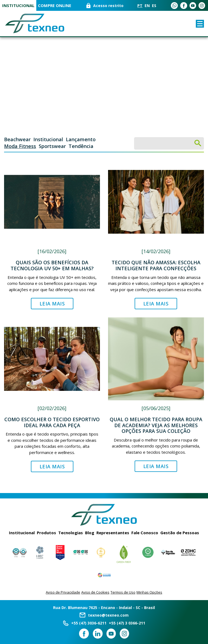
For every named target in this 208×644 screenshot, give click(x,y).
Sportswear (52, 146)
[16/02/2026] (52, 251)
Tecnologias (71, 533)
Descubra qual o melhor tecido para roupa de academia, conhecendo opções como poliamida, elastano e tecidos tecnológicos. (156, 446)
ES (154, 6)
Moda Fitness (20, 146)
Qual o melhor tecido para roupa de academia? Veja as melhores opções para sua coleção (156, 425)
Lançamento (81, 139)
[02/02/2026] (52, 408)
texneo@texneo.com (108, 615)
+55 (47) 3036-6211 (89, 623)
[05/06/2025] (156, 408)
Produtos (46, 533)
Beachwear (17, 139)
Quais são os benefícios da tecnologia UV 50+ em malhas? (52, 265)
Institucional (18, 5)
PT (140, 6)
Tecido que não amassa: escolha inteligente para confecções (156, 265)
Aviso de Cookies (95, 592)
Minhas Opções (149, 592)
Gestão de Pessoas (180, 533)
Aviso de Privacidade (63, 592)
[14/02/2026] (156, 251)
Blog (90, 533)
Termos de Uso (123, 592)
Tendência (81, 146)
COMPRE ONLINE (55, 5)
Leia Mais (52, 304)
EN (147, 6)
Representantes (113, 533)
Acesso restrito (108, 6)
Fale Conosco (145, 533)
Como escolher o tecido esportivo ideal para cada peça (52, 422)
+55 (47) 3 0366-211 (127, 623)
